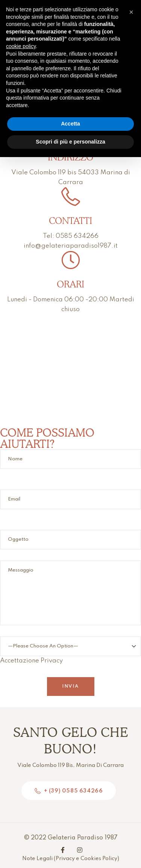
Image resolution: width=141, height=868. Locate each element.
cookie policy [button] (21, 46)
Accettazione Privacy (70, 653)
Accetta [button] (70, 124)
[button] (131, 12)
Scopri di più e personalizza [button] (70, 142)
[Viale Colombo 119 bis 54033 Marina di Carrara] (70, 370)
